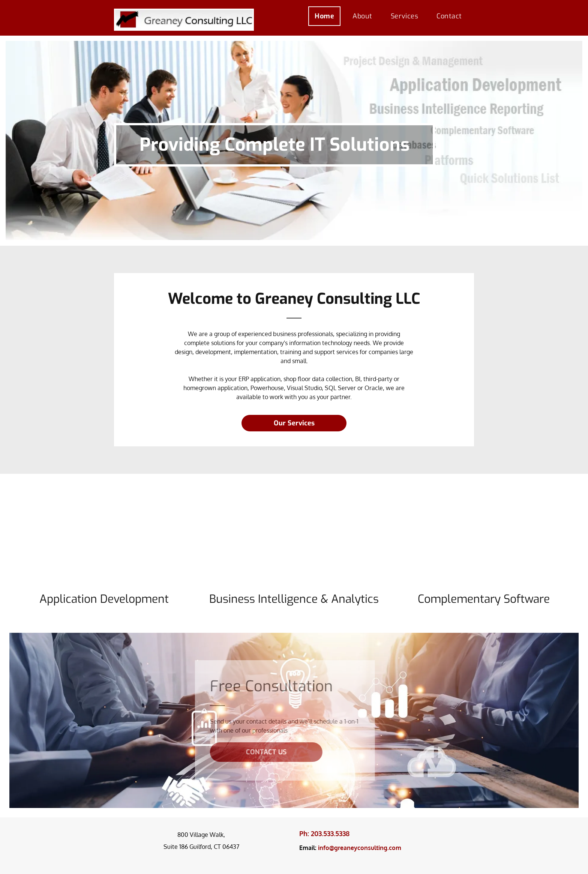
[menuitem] (327, 16)
